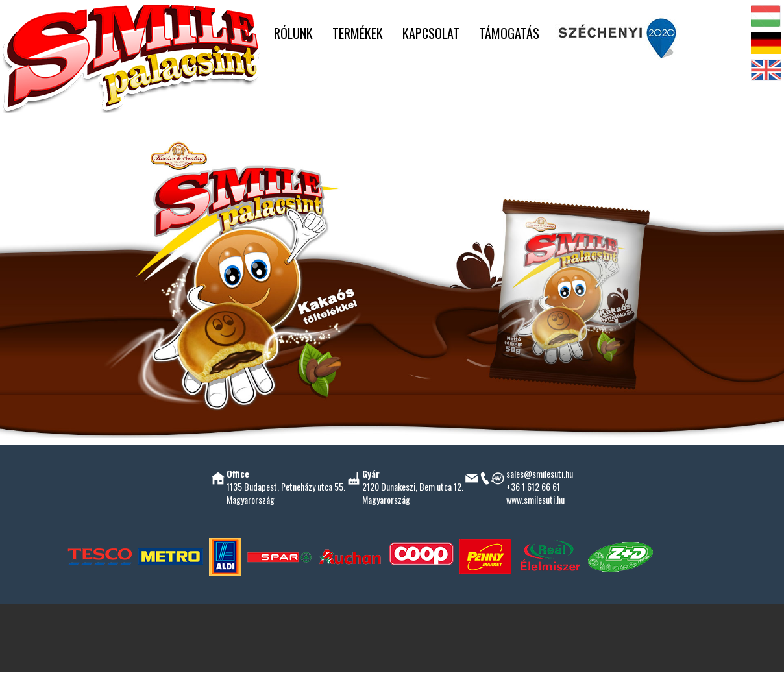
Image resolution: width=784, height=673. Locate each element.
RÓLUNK (293, 33)
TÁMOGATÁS (509, 33)
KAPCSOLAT (431, 33)
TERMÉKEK (358, 33)
